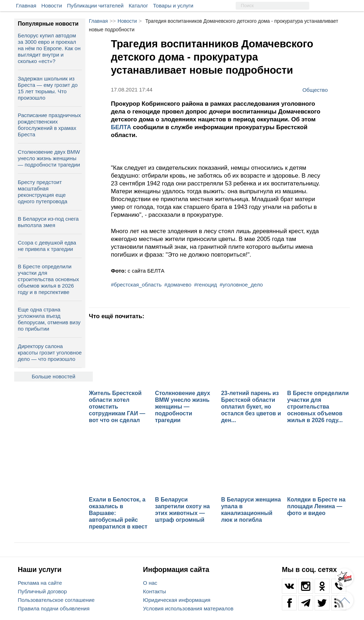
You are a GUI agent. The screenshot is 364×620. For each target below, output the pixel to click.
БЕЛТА (122, 127)
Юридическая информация (177, 600)
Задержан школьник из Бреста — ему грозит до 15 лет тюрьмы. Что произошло (48, 88)
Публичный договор (42, 591)
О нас (150, 583)
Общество (315, 90)
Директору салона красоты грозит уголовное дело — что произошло (50, 353)
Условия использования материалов (188, 608)
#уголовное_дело (241, 285)
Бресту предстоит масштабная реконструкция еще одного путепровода (42, 192)
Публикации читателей (95, 6)
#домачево (178, 285)
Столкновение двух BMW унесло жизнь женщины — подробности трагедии (49, 158)
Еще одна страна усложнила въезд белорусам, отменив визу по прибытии (49, 319)
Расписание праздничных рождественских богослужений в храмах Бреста (49, 125)
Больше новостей (53, 376)
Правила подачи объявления (54, 608)
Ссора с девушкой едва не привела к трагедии (47, 246)
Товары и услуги (173, 6)
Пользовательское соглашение (56, 600)
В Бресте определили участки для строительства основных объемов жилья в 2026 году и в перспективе (48, 279)
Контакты (154, 591)
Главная (26, 6)
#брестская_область (136, 285)
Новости (52, 6)
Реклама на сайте (40, 583)
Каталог (138, 6)
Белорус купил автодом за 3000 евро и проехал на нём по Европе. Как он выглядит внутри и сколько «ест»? (49, 48)
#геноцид (205, 285)
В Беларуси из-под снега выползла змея (48, 222)
